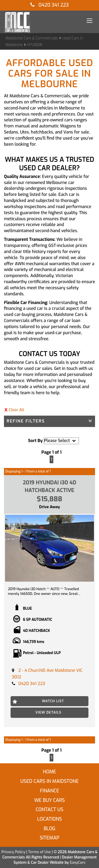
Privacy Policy (14, 852)
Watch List (53, 701)
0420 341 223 (49, 5)
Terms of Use (40, 852)
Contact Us (49, 810)
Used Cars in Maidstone (49, 781)
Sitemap (49, 838)
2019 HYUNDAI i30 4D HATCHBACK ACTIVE (49, 486)
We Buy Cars (49, 800)
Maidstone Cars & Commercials (32, 38)
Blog (49, 829)
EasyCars (77, 863)
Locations (50, 819)
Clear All (16, 410)
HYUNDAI (35, 45)
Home (49, 772)
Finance (49, 791)
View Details (48, 712)
